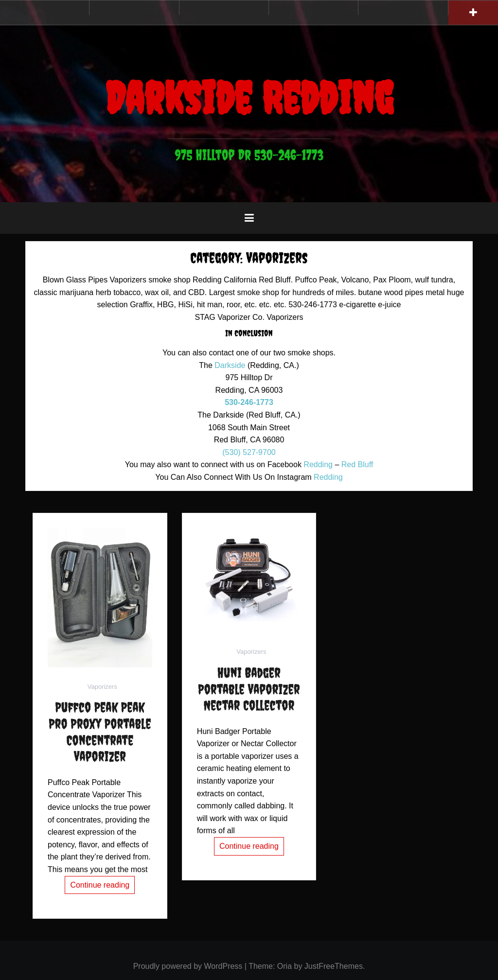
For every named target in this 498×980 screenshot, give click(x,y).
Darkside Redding (249, 98)
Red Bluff (357, 464)
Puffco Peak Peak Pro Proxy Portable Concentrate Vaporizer (100, 732)
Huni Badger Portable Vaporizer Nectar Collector (249, 689)
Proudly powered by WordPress (188, 966)
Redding (318, 464)
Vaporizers (102, 687)
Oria (285, 966)
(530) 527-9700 (249, 452)
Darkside (230, 365)
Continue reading (100, 885)
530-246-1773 (249, 402)
